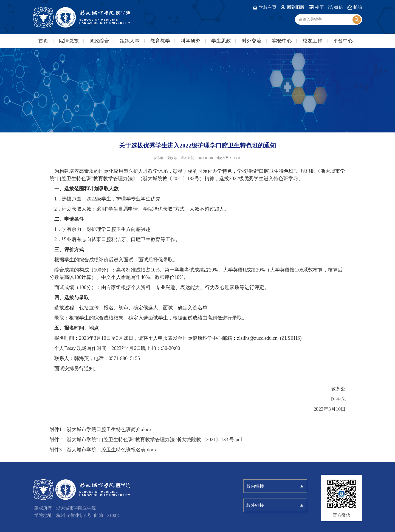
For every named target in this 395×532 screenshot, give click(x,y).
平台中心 (343, 41)
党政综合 (99, 41)
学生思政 (221, 41)
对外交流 (252, 41)
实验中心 (282, 41)
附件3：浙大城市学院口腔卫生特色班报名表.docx (103, 450)
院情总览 (69, 41)
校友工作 (312, 41)
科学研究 (191, 41)
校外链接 (255, 505)
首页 (43, 41)
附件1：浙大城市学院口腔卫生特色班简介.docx (101, 429)
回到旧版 (296, 7)
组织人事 (130, 41)
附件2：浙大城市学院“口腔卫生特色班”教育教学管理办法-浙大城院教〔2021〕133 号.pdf (146, 440)
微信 (338, 7)
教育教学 (160, 41)
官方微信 (342, 515)
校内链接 (255, 486)
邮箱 (358, 7)
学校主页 (268, 7)
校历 (319, 7)
